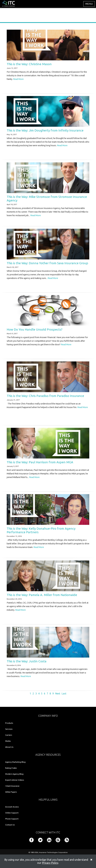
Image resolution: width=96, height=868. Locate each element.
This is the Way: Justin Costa (27, 661)
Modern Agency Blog (14, 774)
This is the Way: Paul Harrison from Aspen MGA (40, 462)
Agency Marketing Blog (15, 762)
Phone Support (12, 819)
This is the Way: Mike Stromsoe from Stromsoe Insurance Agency (47, 199)
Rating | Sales (11, 768)
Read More (18, 79)
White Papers (11, 792)
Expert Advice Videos (15, 780)
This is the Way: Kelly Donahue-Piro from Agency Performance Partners (41, 530)
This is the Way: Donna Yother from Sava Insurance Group (47, 263)
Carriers (9, 735)
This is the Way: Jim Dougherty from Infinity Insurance (45, 130)
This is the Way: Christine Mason (29, 64)
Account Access (12, 807)
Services (9, 729)
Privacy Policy (50, 863)
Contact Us (10, 825)
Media (8, 741)
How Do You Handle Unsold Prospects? (35, 329)
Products (9, 723)
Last (64, 694)
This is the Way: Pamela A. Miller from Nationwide (42, 595)
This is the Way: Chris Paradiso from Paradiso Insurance (45, 396)
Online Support (12, 813)
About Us (9, 747)
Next (58, 694)
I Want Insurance (12, 786)
